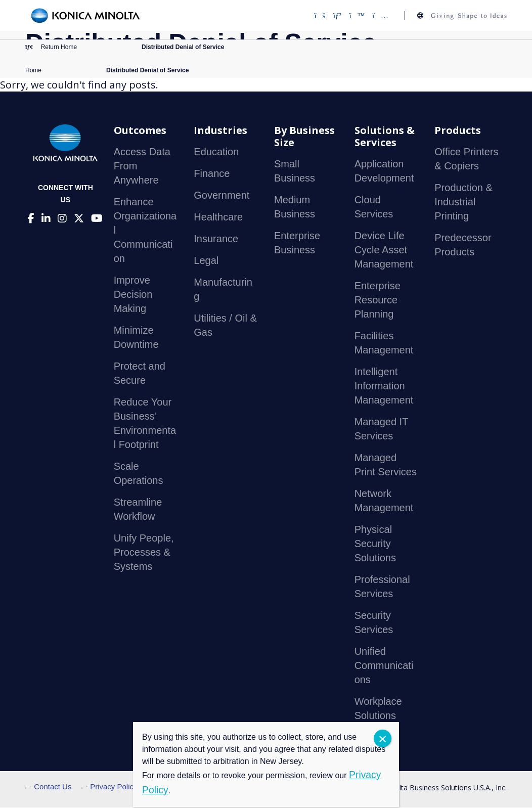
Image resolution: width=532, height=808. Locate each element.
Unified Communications (384, 666)
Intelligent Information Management (384, 387)
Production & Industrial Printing (463, 203)
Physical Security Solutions (375, 545)
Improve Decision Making (133, 295)
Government (221, 196)
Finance (212, 174)
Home (33, 71)
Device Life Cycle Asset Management (384, 251)
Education (216, 153)
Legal (206, 261)
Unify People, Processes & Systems (144, 553)
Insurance (216, 240)
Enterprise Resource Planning (378, 301)
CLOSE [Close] (383, 738)
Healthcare (218, 218)
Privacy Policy (109, 788)
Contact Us (48, 788)
